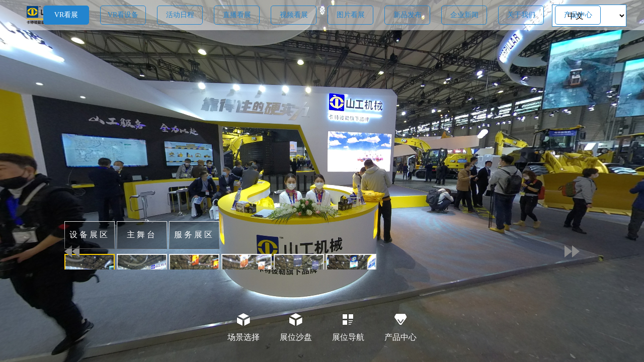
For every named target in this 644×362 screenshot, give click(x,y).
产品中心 (578, 15)
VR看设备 (123, 15)
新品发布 (408, 15)
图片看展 (351, 15)
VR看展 (66, 15)
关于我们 (521, 15)
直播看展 (237, 15)
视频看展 (294, 15)
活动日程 (180, 15)
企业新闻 (464, 15)
